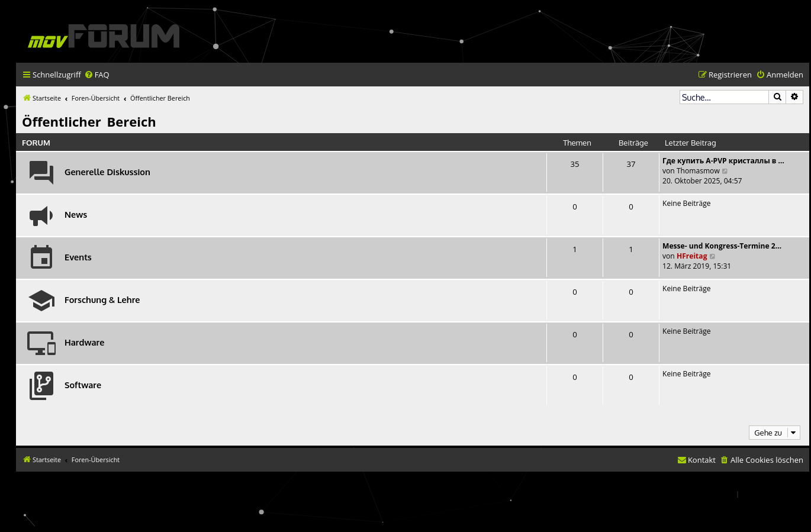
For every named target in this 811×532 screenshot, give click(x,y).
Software (83, 385)
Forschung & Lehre (102, 299)
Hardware (84, 342)
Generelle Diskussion (107, 172)
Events (78, 257)
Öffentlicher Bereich (89, 121)
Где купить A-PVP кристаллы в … (723, 161)
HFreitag (692, 256)
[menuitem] (97, 75)
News (76, 214)
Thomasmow (698, 171)
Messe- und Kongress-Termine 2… (722, 246)
